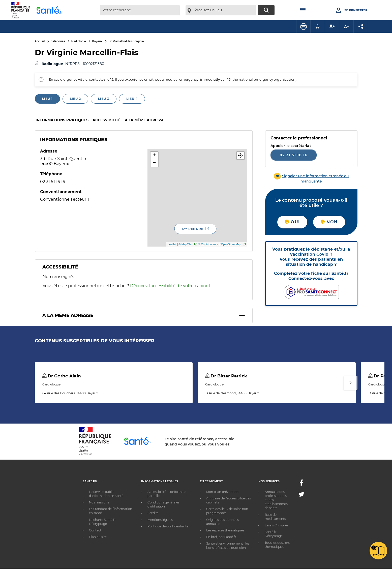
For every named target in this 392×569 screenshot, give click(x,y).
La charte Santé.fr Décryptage (102, 522)
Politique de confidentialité (168, 526)
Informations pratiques (62, 120)
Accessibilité (107, 120)
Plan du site (98, 537)
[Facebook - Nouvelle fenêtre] (301, 484)
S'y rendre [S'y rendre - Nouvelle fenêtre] (193, 229)
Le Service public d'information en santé (106, 494)
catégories (58, 41)
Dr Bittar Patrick (226, 376)
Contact (95, 530)
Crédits (153, 513)
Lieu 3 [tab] (104, 99)
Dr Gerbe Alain (62, 376)
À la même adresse (145, 120)
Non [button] (329, 222)
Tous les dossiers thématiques (277, 545)
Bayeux (97, 41)
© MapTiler (185, 244)
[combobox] (140, 10)
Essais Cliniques (277, 525)
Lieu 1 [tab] (47, 99)
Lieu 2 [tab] (75, 99)
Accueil (40, 41)
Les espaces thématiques (225, 530)
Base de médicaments (275, 517)
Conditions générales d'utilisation (163, 504)
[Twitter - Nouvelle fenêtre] (301, 495)
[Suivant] (351, 383)
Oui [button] (292, 222)
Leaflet (172, 244)
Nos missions (99, 502)
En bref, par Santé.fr (221, 537)
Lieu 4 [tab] (132, 99)
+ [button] (154, 156)
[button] (240, 156)
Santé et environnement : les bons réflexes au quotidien (228, 545)
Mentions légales (160, 520)
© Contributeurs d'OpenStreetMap (220, 244)
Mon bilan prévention (222, 492)
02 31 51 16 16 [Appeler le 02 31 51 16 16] (294, 155)
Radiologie (79, 41)
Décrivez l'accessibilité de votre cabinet (170, 286)
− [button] (154, 163)
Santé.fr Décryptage (274, 534)
